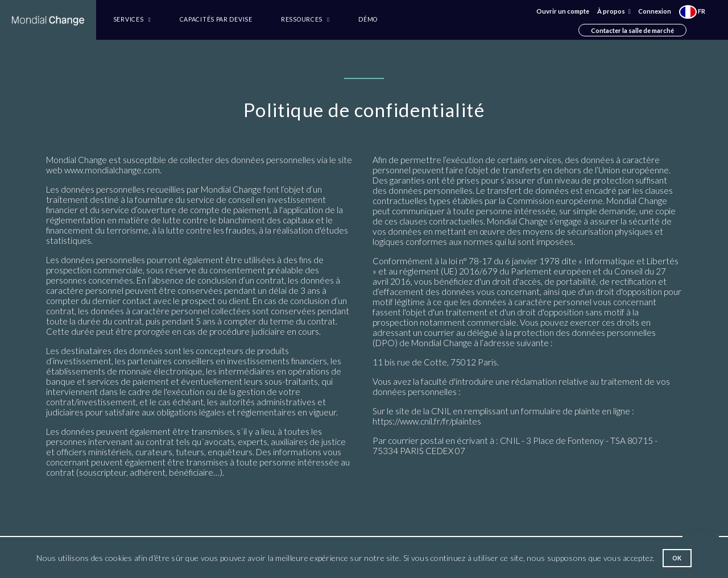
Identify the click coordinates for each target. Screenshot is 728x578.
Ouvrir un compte (563, 11)
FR (692, 11)
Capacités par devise (216, 19)
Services (132, 19)
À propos (614, 11)
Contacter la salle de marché (632, 30)
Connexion (655, 11)
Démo (368, 19)
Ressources (305, 19)
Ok (677, 558)
